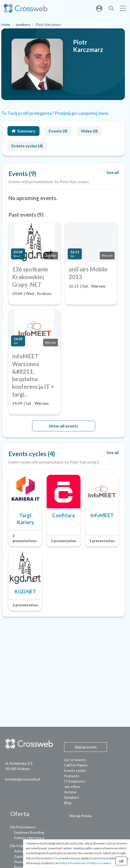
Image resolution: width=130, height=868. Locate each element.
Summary (23, 131)
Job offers (72, 787)
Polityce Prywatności (73, 863)
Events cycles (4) (27, 146)
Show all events (63, 426)
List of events (75, 760)
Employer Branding (29, 832)
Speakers (72, 797)
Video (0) (89, 131)
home (6, 24)
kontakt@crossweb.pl (23, 779)
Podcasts (72, 776)
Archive (70, 792)
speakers (23, 24)
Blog (68, 803)
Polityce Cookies (100, 863)
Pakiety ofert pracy (29, 838)
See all (113, 172)
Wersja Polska (81, 816)
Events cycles (75, 770)
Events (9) (58, 131)
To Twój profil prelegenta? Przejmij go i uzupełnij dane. (55, 113)
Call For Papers (76, 765)
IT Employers (75, 781)
